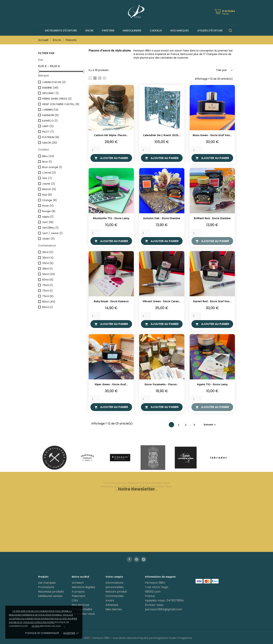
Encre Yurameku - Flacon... (162, 385)
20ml (48, 252)
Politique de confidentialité (42, 633)
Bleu (48, 156)
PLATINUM (51, 137)
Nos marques (180, 30)
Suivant (210, 425)
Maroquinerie (132, 30)
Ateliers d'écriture (210, 30)
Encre (89, 30)
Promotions (46, 587)
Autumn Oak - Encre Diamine (162, 218)
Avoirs (110, 600)
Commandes (115, 596)
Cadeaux (156, 30)
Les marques (47, 583)
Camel (49, 173)
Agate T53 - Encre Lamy (212, 385)
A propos (78, 592)
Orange (50, 200)
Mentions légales (83, 587)
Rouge (49, 211)
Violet (48, 239)
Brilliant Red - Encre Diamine (212, 218)
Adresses (112, 605)
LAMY (48, 126)
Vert (48, 222)
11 (194, 425)
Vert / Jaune (52, 233)
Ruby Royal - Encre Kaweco (111, 302)
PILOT (48, 132)
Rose (48, 206)
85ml (48, 307)
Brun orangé (52, 167)
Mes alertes (114, 609)
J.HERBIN (50, 110)
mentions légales (50, 626)
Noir (47, 195)
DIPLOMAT (51, 93)
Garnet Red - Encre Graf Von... (212, 302)
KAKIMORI (51, 115)
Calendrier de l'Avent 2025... (162, 135)
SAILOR (50, 143)
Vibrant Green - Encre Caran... (162, 302)
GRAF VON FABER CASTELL (61, 104)
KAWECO (50, 121)
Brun (47, 162)
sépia (48, 217)
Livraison (78, 583)
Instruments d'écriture (61, 30)
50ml (49, 274)
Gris (47, 178)
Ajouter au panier (111, 158)
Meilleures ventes (50, 596)
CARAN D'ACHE (54, 82)
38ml (47, 269)
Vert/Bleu (50, 228)
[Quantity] (95, 150)
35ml (48, 263)
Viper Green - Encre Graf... (111, 385)
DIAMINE (50, 88)
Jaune (49, 184)
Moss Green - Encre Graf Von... (212, 135)
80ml (49, 302)
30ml (48, 258)
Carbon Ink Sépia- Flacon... (111, 135)
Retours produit (116, 592)
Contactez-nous (83, 614)
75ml (48, 285)
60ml (48, 280)
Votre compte (114, 577)
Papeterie (108, 30)
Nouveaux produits (51, 592)
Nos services (80, 605)
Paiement (79, 596)
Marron (49, 189)
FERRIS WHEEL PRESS (57, 99)
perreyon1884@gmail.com (163, 609)
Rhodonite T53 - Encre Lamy (111, 218)
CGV (75, 600)
